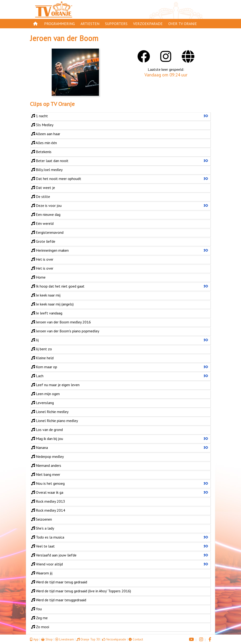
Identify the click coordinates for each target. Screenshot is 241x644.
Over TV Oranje (183, 24)
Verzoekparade (148, 24)
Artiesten (90, 24)
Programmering (59, 24)
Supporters (116, 24)
